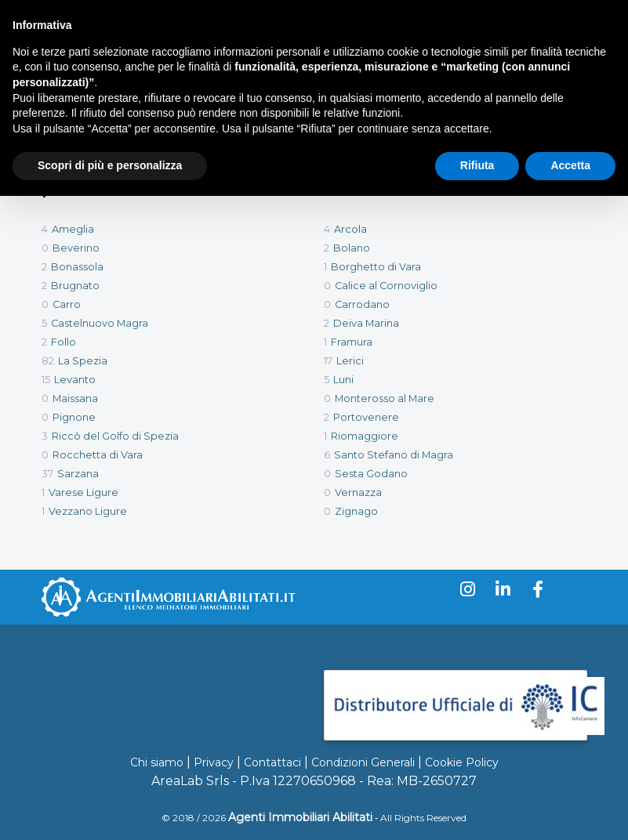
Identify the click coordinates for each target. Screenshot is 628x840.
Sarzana (78, 474)
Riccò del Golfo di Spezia (115, 436)
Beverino (76, 248)
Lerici (350, 361)
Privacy (214, 762)
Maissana (75, 398)
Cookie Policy (462, 762)
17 (328, 361)
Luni (343, 380)
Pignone (74, 417)
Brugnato (75, 286)
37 (47, 474)
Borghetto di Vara (376, 267)
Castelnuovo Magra (100, 323)
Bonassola (77, 267)
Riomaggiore (365, 436)
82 (48, 361)
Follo (64, 342)
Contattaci (272, 762)
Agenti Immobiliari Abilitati (300, 817)
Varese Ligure (83, 492)
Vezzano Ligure (88, 511)
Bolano (352, 248)
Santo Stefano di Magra (394, 455)
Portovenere (366, 417)
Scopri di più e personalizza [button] (110, 165)
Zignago (356, 511)
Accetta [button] (570, 165)
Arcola (350, 229)
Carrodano (362, 304)
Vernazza (358, 492)
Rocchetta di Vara (98, 455)
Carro (67, 304)
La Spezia (83, 361)
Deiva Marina (366, 323)
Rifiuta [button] (477, 165)
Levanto (75, 380)
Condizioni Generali (363, 762)
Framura (352, 342)
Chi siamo (157, 762)
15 (46, 380)
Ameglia (73, 229)
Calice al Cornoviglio (386, 286)
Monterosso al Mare (385, 398)
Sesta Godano (371, 474)
